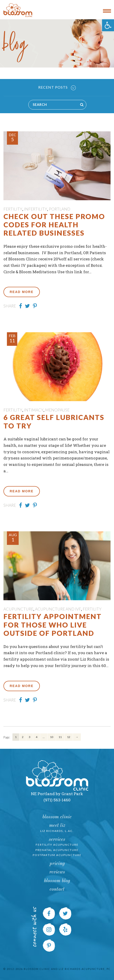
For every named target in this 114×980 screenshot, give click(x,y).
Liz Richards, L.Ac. (57, 831)
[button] (108, 25)
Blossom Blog (57, 881)
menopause (57, 410)
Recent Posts (57, 87)
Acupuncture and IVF (58, 609)
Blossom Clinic (57, 817)
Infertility (36, 209)
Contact (57, 889)
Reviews (57, 872)
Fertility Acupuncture (57, 845)
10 (52, 737)
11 (60, 737)
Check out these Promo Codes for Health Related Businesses (54, 225)
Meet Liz (57, 826)
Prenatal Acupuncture (57, 850)
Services (57, 840)
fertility (13, 209)
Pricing (57, 864)
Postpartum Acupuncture (57, 855)
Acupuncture (18, 609)
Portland (60, 209)
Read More (22, 292)
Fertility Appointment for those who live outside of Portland (53, 625)
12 (69, 737)
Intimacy (34, 410)
